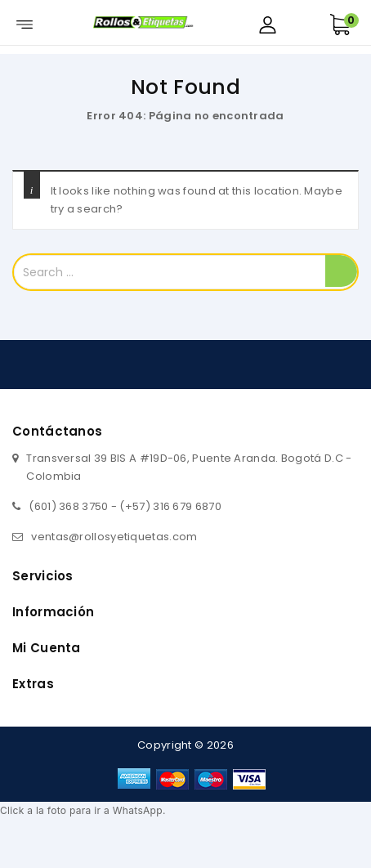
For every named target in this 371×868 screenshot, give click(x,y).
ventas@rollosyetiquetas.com (114, 537)
